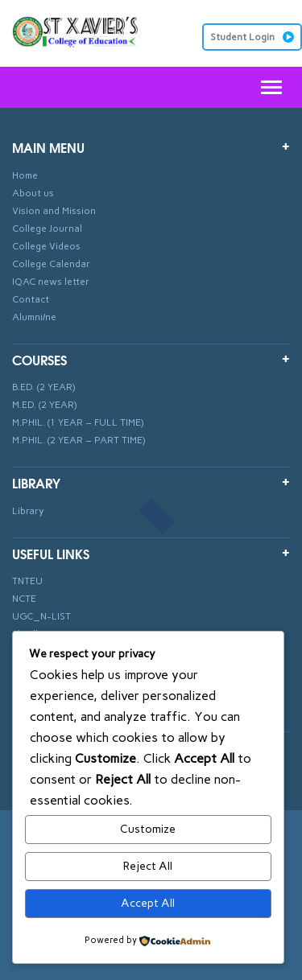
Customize (148, 829)
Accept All (148, 903)
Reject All (148, 866)
